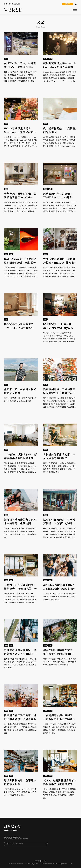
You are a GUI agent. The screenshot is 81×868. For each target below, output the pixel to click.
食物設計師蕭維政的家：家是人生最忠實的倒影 (59, 456)
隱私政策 (44, 861)
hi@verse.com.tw (46, 864)
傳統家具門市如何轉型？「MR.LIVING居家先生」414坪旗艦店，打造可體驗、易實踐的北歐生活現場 (20, 330)
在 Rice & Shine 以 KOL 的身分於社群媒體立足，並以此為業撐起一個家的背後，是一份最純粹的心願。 (60, 597)
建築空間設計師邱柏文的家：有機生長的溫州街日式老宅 (59, 654)
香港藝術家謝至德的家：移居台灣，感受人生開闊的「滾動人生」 (20, 654)
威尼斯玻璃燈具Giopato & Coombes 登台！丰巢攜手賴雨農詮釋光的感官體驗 (60, 67)
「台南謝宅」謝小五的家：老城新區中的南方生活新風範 (59, 719)
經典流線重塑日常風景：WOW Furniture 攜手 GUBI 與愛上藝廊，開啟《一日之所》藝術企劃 (58, 199)
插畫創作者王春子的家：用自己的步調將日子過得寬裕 (20, 717)
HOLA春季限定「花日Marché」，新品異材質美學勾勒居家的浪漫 (20, 132)
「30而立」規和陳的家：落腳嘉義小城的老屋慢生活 (20, 456)
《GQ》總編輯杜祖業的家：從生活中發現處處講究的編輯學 (60, 784)
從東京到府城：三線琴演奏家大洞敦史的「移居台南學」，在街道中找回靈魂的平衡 (59, 395)
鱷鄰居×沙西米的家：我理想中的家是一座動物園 (20, 522)
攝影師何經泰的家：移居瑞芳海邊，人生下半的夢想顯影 (59, 523)
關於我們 (37, 861)
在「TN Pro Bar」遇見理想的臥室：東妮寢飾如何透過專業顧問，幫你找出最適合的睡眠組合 (20, 69)
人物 (6, 580)
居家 (6, 59)
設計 (50, 59)
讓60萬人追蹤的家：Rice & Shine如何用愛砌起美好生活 (59, 589)
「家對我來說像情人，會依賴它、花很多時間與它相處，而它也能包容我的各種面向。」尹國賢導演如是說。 (20, 792)
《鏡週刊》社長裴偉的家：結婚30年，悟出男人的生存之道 (20, 589)
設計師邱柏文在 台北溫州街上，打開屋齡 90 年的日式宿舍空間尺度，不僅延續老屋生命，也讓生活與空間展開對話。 (60, 662)
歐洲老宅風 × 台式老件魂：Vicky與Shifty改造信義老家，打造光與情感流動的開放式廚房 (60, 330)
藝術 (11, 254)
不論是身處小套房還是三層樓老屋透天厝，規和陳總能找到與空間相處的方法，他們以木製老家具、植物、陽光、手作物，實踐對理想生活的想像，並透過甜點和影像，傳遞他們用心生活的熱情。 (20, 469)
